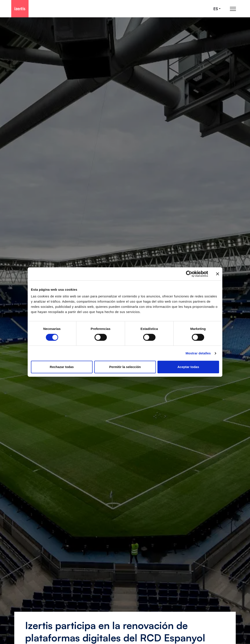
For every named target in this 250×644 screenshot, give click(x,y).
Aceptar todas (188, 367)
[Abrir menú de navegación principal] (233, 9)
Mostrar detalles (198, 353)
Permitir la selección (125, 367)
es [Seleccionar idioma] (216, 9)
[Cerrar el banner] (218, 274)
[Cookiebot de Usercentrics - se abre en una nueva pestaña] (189, 274)
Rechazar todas (62, 367)
